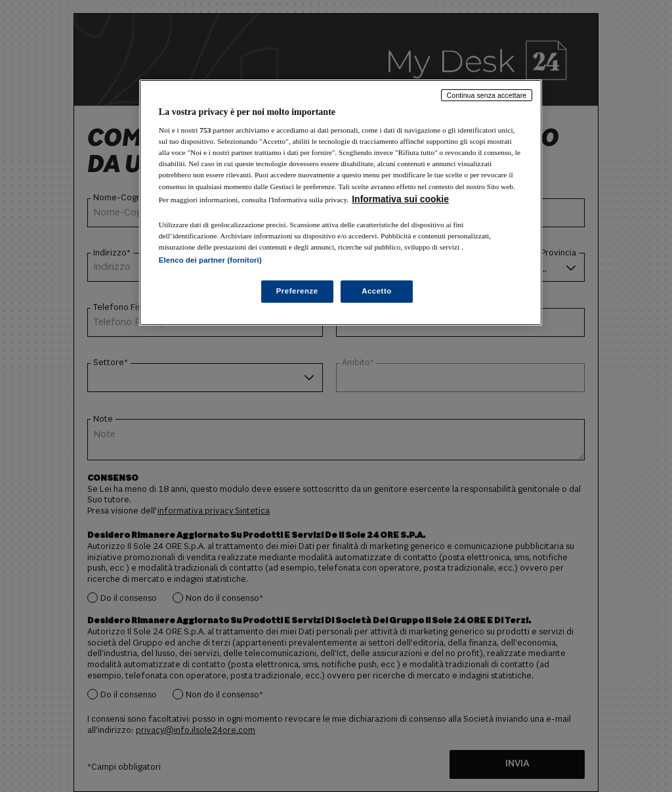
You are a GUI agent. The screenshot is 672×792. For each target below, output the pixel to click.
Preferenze (297, 291)
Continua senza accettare (487, 95)
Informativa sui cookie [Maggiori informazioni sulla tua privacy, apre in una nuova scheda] (400, 199)
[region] (341, 203)
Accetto (377, 291)
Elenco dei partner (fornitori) (210, 260)
